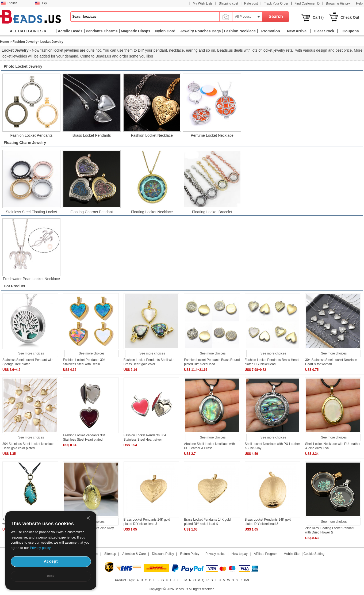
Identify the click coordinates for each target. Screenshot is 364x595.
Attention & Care (134, 554)
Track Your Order (276, 3)
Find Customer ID (307, 3)
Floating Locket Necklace (152, 212)
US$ (41, 3)
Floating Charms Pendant (92, 212)
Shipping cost (228, 3)
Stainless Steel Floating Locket (31, 212)
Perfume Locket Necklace (212, 135)
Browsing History (338, 3)
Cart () (318, 17)
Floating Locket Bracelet (212, 212)
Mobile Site (292, 554)
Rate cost (251, 3)
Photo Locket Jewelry (23, 66)
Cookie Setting (314, 554)
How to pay (240, 554)
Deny (51, 576)
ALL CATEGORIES (28, 31)
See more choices (31, 353)
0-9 (246, 580)
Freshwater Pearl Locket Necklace (31, 279)
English (9, 3)
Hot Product (14, 286)
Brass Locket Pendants (92, 135)
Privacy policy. (41, 548)
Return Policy (190, 554)
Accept (51, 561)
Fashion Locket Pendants (31, 135)
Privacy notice (215, 554)
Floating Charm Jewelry (25, 143)
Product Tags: (125, 580)
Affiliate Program (266, 554)
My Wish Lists (203, 3)
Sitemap (110, 554)
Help (359, 3)
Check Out (350, 17)
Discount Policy (163, 554)
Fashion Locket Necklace (152, 135)
